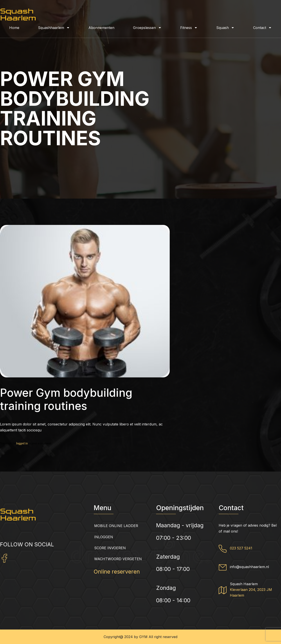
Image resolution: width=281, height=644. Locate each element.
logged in (22, 443)
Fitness (189, 28)
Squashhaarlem (54, 28)
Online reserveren (117, 572)
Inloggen (104, 537)
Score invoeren (110, 548)
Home (14, 28)
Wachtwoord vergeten (118, 559)
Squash (225, 28)
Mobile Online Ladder (116, 526)
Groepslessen (147, 28)
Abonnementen (101, 28)
